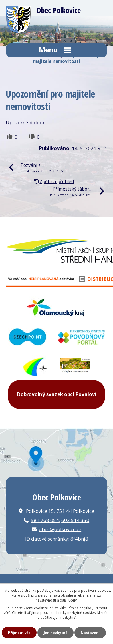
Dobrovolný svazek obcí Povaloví (57, 394)
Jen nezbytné (56, 633)
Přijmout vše (19, 633)
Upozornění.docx (25, 122)
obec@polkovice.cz (60, 529)
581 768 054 (45, 520)
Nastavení (90, 633)
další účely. (69, 600)
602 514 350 (75, 520)
